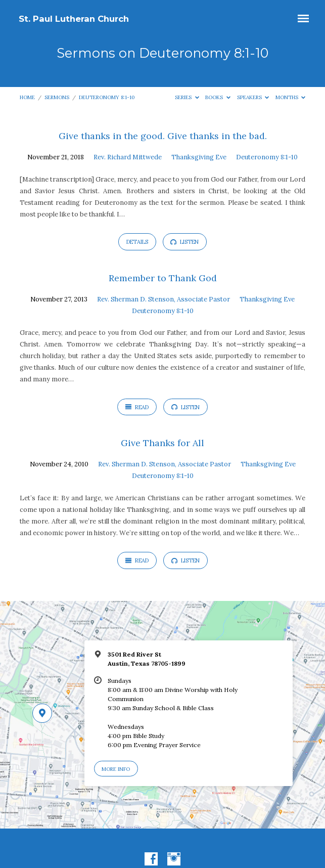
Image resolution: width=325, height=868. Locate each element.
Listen (184, 242)
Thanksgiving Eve (199, 157)
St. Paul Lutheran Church (74, 19)
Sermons (57, 97)
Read (137, 407)
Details (137, 242)
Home (27, 97)
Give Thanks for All (162, 443)
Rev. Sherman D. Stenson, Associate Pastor (164, 299)
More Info (116, 769)
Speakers (253, 97)
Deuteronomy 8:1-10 (107, 97)
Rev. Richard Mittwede (128, 157)
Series (187, 97)
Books (218, 97)
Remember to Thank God (163, 278)
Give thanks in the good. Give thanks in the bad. (163, 136)
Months (291, 97)
